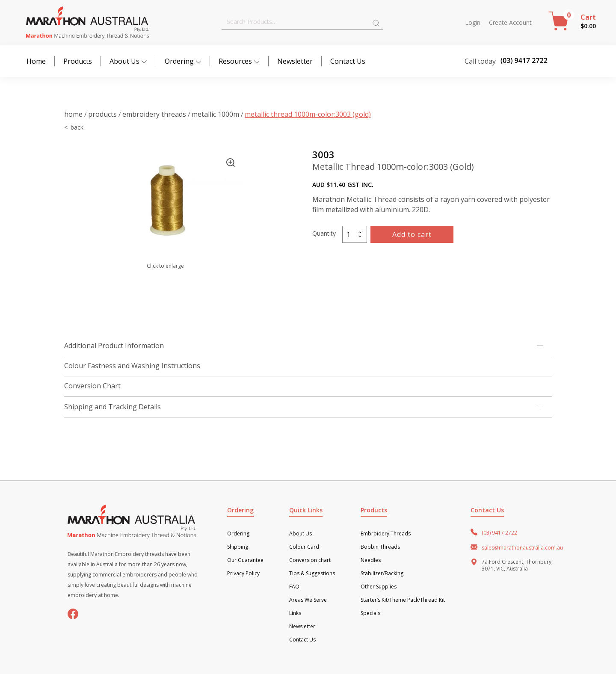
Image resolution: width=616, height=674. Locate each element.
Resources (239, 61)
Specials (370, 613)
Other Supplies (379, 587)
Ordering (183, 61)
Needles (371, 560)
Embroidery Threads (154, 114)
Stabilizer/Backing (382, 573)
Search (376, 23)
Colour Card (304, 547)
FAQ (294, 587)
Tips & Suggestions (312, 573)
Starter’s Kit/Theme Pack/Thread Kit (403, 600)
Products (78, 61)
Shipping (238, 547)
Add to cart (412, 234)
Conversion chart (310, 560)
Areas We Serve (308, 600)
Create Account (510, 23)
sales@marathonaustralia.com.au (522, 548)
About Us (128, 61)
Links (295, 613)
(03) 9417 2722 (499, 533)
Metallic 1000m (215, 114)
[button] (231, 163)
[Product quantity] (355, 234)
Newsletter (295, 61)
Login (473, 23)
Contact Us (348, 61)
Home (36, 61)
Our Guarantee (245, 560)
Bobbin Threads (380, 547)
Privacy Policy (243, 573)
